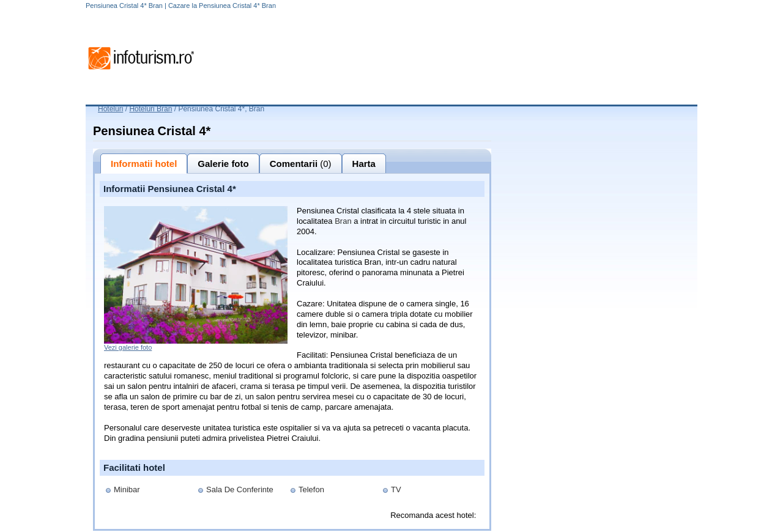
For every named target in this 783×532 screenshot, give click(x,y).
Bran (343, 221)
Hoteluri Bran (150, 109)
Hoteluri (110, 109)
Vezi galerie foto (128, 347)
